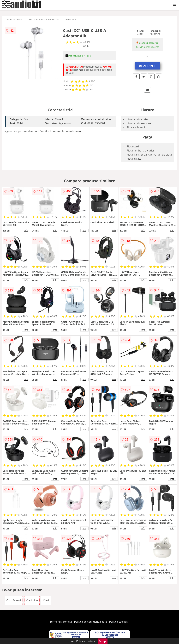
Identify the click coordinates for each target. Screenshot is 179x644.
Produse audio (14, 20)
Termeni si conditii (61, 622)
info (26, 230)
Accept (103, 641)
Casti (29, 20)
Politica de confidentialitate (91, 622)
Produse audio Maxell (48, 20)
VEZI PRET (147, 66)
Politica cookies (119, 622)
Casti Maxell (70, 20)
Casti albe (32, 600)
